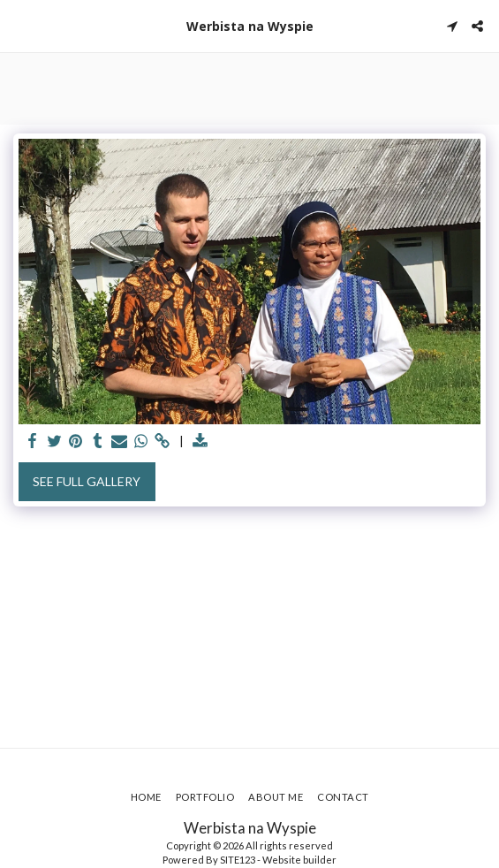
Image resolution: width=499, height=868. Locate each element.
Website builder (299, 860)
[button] (19, 26)
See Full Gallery (87, 481)
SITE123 (238, 860)
